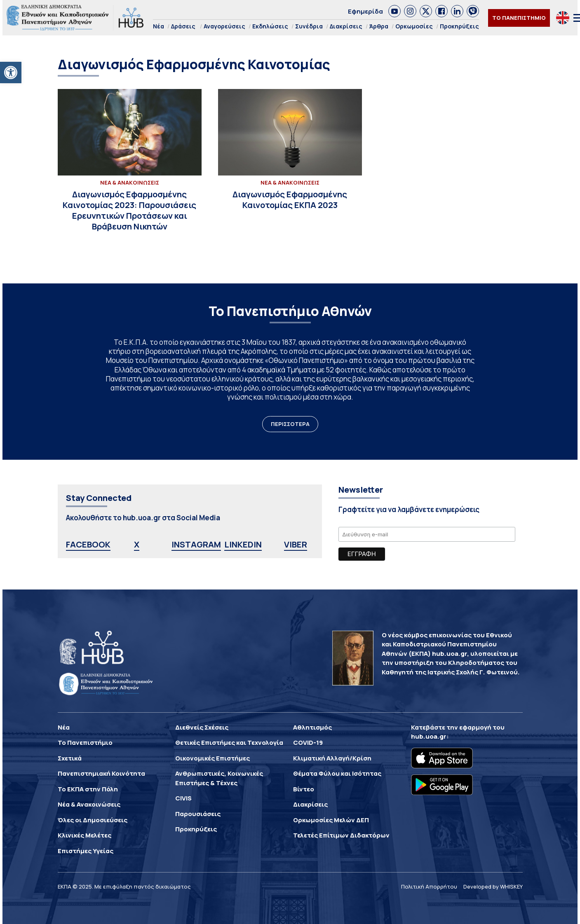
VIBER (296, 544)
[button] (11, 73)
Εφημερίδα (365, 11)
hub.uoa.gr (429, 736)
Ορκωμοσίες (414, 26)
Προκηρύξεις (459, 26)
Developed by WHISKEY (493, 887)
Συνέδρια (309, 26)
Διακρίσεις (346, 26)
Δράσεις (183, 26)
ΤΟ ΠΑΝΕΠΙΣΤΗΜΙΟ (519, 18)
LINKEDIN (243, 544)
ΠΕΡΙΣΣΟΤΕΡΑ (290, 424)
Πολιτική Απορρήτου (429, 887)
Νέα (159, 26)
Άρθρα (379, 26)
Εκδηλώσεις (270, 26)
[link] (394, 11)
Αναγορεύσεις (224, 26)
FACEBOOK (88, 544)
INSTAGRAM (196, 544)
